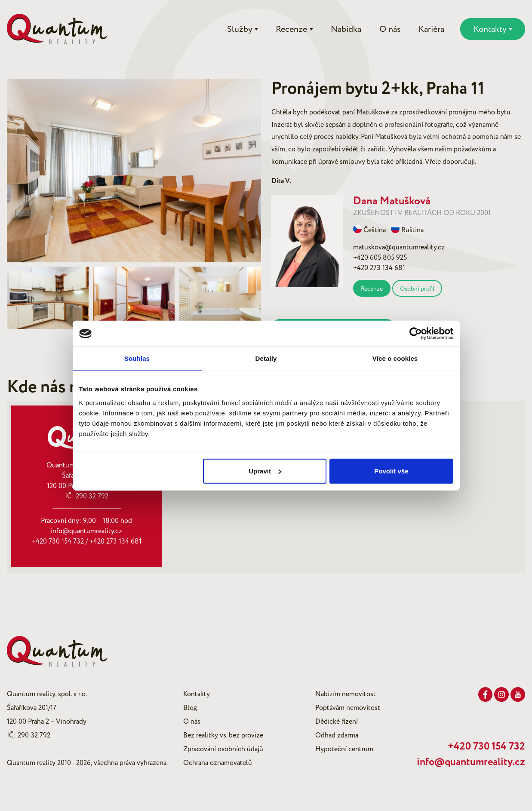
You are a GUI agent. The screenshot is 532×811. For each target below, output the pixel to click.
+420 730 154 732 (58, 541)
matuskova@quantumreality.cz (399, 247)
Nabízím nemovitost (346, 694)
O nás (390, 29)
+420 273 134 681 (115, 541)
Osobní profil (417, 289)
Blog (190, 708)
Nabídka (346, 29)
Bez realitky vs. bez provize (223, 735)
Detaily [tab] (266, 358)
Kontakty (197, 694)
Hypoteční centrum (344, 749)
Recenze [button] (291, 29)
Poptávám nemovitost (348, 708)
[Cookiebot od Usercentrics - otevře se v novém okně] (416, 334)
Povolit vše (391, 471)
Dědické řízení (337, 722)
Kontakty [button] (490, 29)
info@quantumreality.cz (86, 531)
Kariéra (431, 29)
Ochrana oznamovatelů (218, 763)
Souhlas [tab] (137, 358)
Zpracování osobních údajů (223, 749)
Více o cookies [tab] (395, 358)
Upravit (265, 471)
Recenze (372, 289)
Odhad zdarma (337, 735)
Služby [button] (240, 29)
